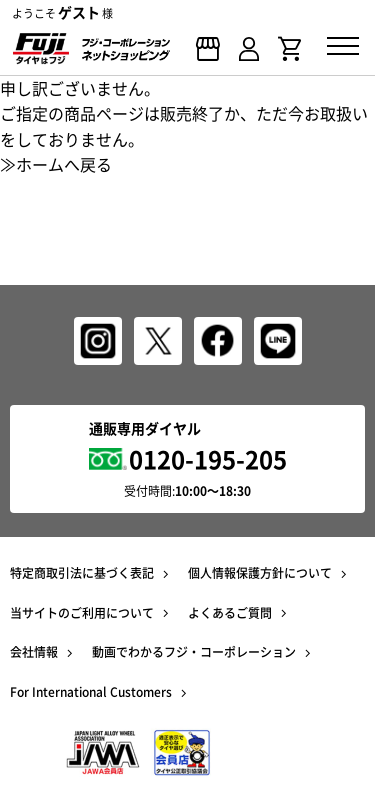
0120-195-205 (208, 459)
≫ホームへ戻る (56, 164)
